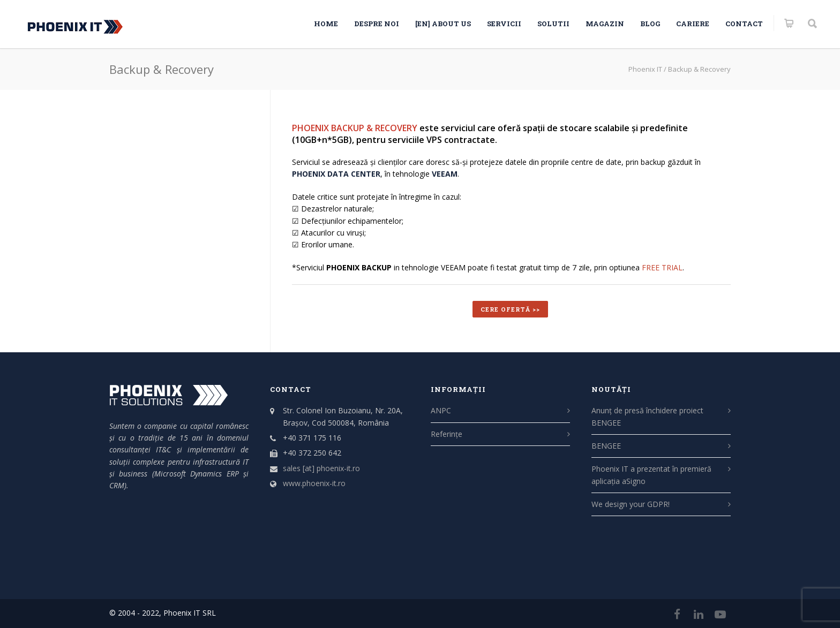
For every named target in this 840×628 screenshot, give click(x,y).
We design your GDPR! (631, 504)
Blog (650, 24)
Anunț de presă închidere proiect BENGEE (647, 416)
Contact (744, 24)
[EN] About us (443, 24)
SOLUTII (553, 24)
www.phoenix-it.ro (314, 483)
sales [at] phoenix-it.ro (321, 468)
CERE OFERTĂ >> (510, 309)
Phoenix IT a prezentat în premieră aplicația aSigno (651, 475)
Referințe (447, 434)
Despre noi (377, 24)
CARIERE (693, 24)
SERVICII (504, 24)
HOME (326, 24)
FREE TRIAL (662, 267)
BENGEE (606, 446)
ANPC (441, 410)
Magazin (605, 24)
